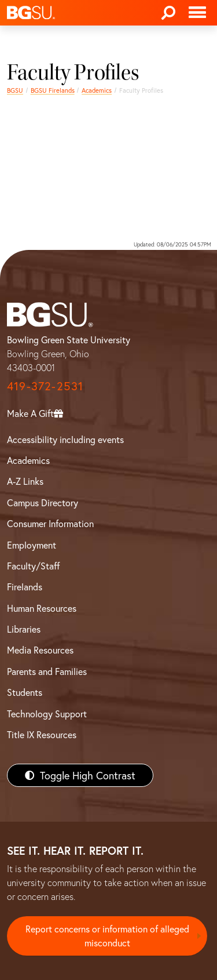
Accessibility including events (65, 439)
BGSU (15, 90)
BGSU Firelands (53, 90)
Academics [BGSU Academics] (28, 460)
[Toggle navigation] (197, 13)
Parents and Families (47, 671)
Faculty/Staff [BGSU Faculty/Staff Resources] (33, 566)
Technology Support (47, 714)
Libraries (24, 629)
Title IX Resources (42, 734)
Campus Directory (43, 502)
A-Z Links (25, 481)
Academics (97, 90)
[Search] (168, 13)
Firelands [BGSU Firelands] (25, 587)
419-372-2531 (45, 386)
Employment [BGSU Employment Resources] (32, 545)
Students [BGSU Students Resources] (25, 692)
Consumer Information (50, 523)
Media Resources (40, 650)
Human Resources (42, 608)
